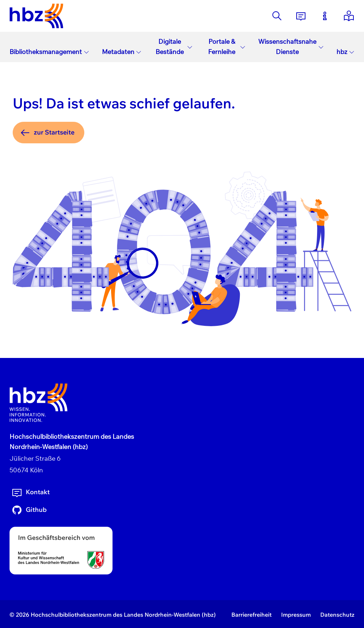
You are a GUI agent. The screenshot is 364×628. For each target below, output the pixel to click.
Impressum (296, 615)
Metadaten (122, 52)
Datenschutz (337, 615)
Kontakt (31, 492)
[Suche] (277, 16)
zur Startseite (47, 133)
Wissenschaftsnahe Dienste (291, 47)
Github (29, 510)
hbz (346, 52)
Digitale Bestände (174, 47)
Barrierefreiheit (251, 615)
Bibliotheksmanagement (49, 52)
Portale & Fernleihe (227, 47)
